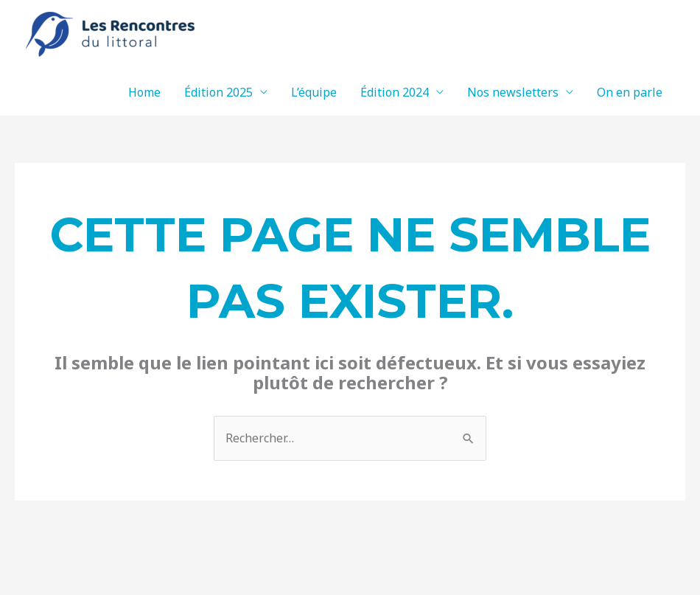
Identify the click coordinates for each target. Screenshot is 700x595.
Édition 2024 (395, 92)
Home (144, 92)
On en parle (630, 92)
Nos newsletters (513, 92)
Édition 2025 (218, 92)
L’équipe (314, 92)
